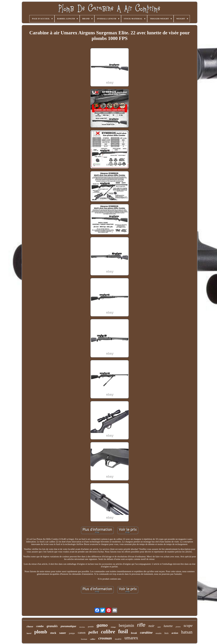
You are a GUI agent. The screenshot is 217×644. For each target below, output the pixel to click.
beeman (84, 639)
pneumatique (68, 626)
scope (188, 626)
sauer (63, 633)
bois (167, 633)
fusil (123, 631)
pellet (93, 632)
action (175, 633)
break (134, 633)
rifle (141, 625)
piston (178, 627)
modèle (118, 639)
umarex (131, 638)
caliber (93, 639)
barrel (29, 633)
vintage (113, 627)
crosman (105, 638)
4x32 (159, 627)
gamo (102, 625)
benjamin (126, 625)
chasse (30, 626)
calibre (108, 632)
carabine (146, 633)
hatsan (187, 632)
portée (91, 627)
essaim (159, 633)
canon (82, 633)
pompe (72, 633)
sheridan (82, 627)
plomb (41, 632)
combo (40, 626)
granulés (52, 626)
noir (151, 626)
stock (53, 633)
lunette (168, 626)
